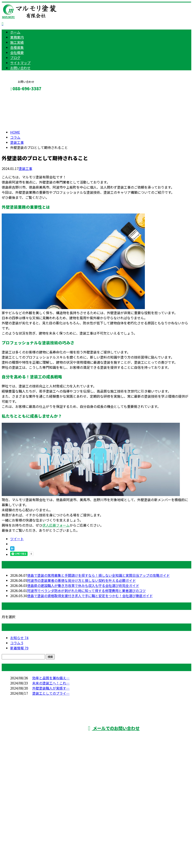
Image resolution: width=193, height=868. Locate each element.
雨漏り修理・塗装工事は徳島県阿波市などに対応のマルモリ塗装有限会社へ (67, 806)
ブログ (15, 58)
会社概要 (17, 52)
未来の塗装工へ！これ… (51, 683)
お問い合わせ (20, 68)
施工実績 (17, 42)
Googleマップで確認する (22, 828)
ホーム (15, 32)
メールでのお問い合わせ (114, 728)
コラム (17, 643)
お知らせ (19, 638)
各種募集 (17, 47)
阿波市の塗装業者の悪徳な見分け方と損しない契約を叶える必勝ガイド (81, 580)
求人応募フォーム (56, 525)
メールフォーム (17, 98)
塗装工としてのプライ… (51, 693)
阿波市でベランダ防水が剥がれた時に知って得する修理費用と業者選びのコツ (86, 591)
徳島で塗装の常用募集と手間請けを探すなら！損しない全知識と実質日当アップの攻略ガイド (98, 575)
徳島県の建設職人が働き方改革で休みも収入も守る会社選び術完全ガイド (83, 585)
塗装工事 (17, 142)
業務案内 (17, 37)
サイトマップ (20, 63)
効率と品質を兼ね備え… (51, 678)
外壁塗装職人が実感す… (51, 688)
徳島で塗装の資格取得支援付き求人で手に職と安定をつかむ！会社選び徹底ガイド (90, 596)
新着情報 (19, 648)
